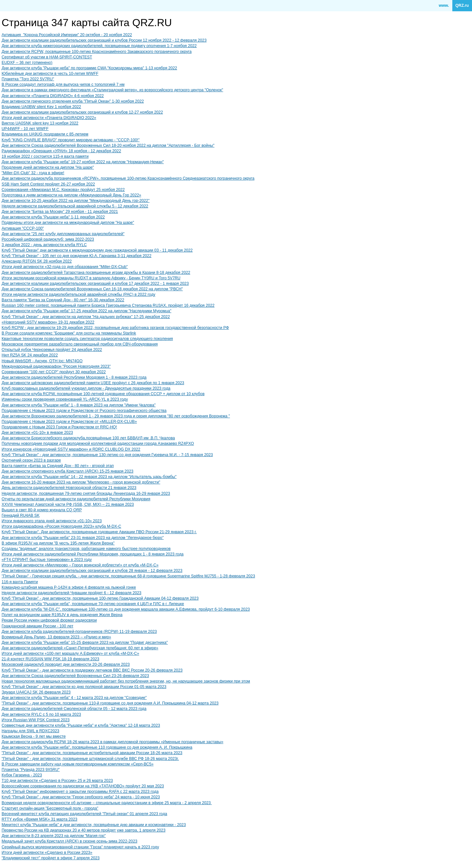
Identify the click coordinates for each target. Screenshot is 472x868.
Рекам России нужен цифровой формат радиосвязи (49, 620)
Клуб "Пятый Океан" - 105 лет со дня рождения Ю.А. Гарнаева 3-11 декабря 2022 (76, 256)
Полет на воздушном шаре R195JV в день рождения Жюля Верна (62, 615)
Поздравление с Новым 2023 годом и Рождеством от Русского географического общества (84, 411)
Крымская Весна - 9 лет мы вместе (34, 736)
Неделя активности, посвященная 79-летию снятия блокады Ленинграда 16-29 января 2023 (86, 494)
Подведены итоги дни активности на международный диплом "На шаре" (68, 223)
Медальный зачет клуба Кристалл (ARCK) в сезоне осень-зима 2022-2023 (70, 841)
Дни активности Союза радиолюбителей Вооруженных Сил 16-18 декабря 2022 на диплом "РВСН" (92, 289)
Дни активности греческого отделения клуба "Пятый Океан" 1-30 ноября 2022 (73, 101)
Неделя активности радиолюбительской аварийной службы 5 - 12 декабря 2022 (75, 206)
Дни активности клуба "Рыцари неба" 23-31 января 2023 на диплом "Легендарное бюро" (83, 538)
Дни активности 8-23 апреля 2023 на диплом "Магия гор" (54, 836)
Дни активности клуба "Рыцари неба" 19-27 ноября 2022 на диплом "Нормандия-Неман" (83, 162)
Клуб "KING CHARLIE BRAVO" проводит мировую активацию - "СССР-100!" (71, 140)
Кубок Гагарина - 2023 (22, 775)
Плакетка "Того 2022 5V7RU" (28, 79)
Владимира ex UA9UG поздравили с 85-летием (45, 134)
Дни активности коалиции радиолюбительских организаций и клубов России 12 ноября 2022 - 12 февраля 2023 (104, 40)
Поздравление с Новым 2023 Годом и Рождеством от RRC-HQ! (59, 427)
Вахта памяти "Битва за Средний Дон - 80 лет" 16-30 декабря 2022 (63, 300)
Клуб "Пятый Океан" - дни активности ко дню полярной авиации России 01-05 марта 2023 (84, 687)
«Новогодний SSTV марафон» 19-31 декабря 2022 (48, 322)
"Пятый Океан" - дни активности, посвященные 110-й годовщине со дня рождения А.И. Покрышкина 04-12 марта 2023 (110, 703)
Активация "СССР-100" (23, 228)
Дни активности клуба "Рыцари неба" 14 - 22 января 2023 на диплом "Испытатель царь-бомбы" (89, 477)
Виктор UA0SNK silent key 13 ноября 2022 (40, 123)
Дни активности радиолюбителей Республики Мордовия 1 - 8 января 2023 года (74, 377)
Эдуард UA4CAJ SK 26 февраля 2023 (36, 692)
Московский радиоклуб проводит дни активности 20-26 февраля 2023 (66, 664)
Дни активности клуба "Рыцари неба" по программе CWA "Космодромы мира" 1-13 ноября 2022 (89, 68)
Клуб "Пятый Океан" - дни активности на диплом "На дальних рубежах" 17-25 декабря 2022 (86, 317)
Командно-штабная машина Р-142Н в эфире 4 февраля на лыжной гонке (69, 587)
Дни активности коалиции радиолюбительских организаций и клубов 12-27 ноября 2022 (82, 112)
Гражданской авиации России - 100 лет (37, 626)
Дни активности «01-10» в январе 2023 (37, 433)
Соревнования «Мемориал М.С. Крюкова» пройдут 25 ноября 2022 (63, 190)
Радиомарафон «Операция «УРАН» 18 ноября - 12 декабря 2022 (61, 151)
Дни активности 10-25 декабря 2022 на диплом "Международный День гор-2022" (76, 201)
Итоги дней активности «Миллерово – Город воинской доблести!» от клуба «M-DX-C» (80, 565)
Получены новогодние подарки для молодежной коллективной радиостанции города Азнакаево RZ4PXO (98, 444)
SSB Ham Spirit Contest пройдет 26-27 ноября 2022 (48, 184)
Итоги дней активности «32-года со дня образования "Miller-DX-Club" (65, 267)
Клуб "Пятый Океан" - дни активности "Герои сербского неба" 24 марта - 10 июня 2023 (81, 797)
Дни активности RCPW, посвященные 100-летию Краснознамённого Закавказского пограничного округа (97, 52)
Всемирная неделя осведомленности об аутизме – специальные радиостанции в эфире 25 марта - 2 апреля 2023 (107, 803)
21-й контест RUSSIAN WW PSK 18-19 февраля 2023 (50, 659)
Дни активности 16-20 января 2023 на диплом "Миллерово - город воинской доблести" (81, 482)
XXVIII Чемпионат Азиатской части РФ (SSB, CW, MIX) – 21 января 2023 (68, 504)
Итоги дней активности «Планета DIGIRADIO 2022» (49, 118)
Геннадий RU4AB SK (21, 515)
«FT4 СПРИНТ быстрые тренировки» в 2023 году (47, 560)
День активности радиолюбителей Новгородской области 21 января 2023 (69, 488)
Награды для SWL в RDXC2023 (30, 731)
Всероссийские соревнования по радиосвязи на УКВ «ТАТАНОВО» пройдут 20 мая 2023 (83, 786)
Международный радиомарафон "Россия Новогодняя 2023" (56, 366)
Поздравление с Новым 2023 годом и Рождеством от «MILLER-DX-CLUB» (69, 422)
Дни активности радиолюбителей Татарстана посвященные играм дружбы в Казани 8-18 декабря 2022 (96, 273)
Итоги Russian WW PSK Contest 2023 (36, 720)
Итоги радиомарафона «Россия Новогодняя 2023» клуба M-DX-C (61, 526)
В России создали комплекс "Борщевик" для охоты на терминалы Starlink (69, 333)
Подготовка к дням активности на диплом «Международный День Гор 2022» (71, 195)
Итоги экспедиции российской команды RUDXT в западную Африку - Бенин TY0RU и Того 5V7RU (91, 278)
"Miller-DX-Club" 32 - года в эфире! (33, 173)
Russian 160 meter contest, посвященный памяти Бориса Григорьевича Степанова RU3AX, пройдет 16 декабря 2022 (108, 305)
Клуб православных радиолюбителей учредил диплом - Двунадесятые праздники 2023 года (86, 388)
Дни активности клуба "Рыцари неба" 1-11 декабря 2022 (53, 217)
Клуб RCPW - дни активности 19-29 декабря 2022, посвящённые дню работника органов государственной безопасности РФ (115, 328)
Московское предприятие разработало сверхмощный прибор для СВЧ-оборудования (80, 344)
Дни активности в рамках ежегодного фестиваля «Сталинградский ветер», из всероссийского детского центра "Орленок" (112, 90)
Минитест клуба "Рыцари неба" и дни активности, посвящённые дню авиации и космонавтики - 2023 (94, 825)
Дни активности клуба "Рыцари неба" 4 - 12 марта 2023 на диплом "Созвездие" (74, 698)
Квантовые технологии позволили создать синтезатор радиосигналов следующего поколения (87, 339)
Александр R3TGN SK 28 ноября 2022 (37, 261)
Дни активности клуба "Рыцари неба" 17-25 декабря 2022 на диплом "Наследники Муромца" (86, 311)
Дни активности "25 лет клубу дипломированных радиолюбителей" (63, 234)
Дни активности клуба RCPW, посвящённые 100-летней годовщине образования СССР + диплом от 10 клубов (103, 394)
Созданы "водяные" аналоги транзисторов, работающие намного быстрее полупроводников (86, 549)
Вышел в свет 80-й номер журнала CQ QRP (42, 510)
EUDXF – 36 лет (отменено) (27, 63)
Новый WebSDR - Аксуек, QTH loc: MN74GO (42, 361)
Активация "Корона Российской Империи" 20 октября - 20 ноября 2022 (67, 35)
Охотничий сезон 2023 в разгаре (31, 460)
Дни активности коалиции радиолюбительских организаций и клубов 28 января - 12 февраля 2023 (92, 571)
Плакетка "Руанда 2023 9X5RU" (31, 770)
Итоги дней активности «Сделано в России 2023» (47, 853)
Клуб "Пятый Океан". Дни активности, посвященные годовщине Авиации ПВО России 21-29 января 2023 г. (99, 532)
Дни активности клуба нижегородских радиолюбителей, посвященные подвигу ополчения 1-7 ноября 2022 (99, 46)
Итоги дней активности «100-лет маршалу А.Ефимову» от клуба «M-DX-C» (70, 653)
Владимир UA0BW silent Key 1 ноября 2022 (41, 107)
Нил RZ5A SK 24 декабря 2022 (30, 355)
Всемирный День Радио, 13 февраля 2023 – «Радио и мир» (56, 637)
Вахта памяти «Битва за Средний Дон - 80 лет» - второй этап (58, 466)
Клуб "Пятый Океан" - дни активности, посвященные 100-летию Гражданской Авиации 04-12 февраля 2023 (100, 598)
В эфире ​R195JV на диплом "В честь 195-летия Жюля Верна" (58, 543)
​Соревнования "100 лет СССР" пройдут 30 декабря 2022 (54, 372)
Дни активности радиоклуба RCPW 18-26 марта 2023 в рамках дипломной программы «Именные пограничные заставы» (112, 742)
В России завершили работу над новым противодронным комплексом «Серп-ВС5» (78, 764)
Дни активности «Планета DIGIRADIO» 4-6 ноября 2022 (53, 96)
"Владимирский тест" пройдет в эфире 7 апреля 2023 (51, 858)
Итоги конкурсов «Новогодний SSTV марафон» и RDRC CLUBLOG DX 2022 (71, 449)
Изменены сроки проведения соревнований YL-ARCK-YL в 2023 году (65, 399)
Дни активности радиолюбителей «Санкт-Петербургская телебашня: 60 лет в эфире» (80, 648)
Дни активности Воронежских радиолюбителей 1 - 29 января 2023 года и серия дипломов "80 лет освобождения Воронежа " (116, 416)
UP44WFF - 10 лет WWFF (25, 129)
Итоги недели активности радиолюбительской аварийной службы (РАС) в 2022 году (78, 294)
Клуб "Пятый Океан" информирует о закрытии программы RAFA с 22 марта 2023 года (80, 792)
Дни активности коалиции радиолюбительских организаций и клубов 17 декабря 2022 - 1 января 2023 (95, 284)
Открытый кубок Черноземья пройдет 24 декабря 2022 (52, 350)
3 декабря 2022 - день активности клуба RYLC (44, 245)
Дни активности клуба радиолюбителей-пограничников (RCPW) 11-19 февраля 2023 (79, 632)
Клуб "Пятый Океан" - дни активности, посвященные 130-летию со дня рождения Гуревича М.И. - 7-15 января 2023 (107, 455)
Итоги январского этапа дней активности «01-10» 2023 (52, 521)
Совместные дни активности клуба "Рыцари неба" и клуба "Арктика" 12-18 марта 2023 (81, 725)
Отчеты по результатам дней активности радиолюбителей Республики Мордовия (76, 499)
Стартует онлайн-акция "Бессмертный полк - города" (50, 808)
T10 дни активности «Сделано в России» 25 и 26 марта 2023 (57, 781)
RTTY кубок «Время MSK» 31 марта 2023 (40, 819)
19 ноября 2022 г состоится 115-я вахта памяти (45, 156)
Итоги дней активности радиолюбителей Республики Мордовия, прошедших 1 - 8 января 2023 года (93, 554)
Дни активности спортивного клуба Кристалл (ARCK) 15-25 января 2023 (67, 471)
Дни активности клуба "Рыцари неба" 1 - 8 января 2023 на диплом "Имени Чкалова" (79, 405)
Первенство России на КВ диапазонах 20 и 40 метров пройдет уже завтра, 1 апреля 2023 (84, 830)
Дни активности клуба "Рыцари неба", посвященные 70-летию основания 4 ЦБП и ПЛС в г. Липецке (93, 604)
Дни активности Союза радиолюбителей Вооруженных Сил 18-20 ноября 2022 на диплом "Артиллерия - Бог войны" (108, 145)
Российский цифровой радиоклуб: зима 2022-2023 (48, 239)
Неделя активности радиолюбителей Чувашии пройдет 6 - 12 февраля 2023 (71, 593)
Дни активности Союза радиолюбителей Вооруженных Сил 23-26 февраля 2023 (75, 676)
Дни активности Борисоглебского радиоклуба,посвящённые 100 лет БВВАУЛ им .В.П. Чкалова (88, 438)
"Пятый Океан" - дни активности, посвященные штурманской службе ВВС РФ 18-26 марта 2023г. (90, 759)
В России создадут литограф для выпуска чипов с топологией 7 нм (63, 85)
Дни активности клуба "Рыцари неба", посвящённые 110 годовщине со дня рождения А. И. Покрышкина (97, 747)
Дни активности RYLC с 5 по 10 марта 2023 (41, 714)
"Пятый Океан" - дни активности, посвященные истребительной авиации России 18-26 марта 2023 (92, 753)
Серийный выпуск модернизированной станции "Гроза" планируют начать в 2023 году (80, 847)
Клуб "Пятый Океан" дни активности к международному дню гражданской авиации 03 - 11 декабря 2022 (97, 250)
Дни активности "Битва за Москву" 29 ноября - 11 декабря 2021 (60, 212)
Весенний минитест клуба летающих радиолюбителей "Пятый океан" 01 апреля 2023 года (84, 814)
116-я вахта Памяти (20, 582)
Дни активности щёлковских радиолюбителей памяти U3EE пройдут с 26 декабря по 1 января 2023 (93, 383)
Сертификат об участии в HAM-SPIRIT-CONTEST (47, 57)
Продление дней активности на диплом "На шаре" (48, 167)
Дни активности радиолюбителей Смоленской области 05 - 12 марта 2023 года (74, 709)
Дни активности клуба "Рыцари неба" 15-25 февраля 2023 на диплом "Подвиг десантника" (85, 643)
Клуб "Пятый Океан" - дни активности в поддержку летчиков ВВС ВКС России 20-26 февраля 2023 (92, 670)
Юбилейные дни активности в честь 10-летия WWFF (50, 74)
